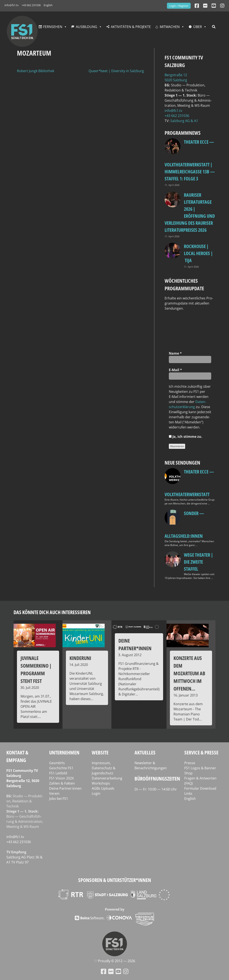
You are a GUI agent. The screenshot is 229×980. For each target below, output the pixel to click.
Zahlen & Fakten (62, 783)
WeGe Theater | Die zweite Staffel (198, 562)
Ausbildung (87, 27)
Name (175, 353)
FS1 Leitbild (58, 773)
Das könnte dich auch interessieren (52, 612)
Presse (190, 763)
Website (100, 752)
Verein (54, 793)
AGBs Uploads (103, 788)
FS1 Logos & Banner (200, 768)
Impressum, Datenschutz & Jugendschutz (104, 768)
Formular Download (200, 788)
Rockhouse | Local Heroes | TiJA (198, 253)
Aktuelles (145, 752)
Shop (188, 773)
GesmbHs (57, 763)
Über (198, 27)
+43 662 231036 (31, 5)
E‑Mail (175, 370)
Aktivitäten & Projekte (131, 27)
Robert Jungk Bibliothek (36, 71)
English (48, 5)
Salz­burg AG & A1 (184, 121)
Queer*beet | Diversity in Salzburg (116, 71)
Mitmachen (170, 27)
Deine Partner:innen (65, 788)
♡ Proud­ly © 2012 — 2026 (115, 961)
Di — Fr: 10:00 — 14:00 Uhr (156, 789)
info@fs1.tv (12, 5)
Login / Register (179, 6)
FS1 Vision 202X (61, 778)
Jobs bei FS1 (59, 799)
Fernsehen (53, 27)
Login (96, 793)
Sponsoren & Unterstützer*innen (115, 880)
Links (188, 793)
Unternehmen (64, 752)
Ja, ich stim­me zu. (186, 437)
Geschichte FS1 (61, 768)
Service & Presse (201, 752)
